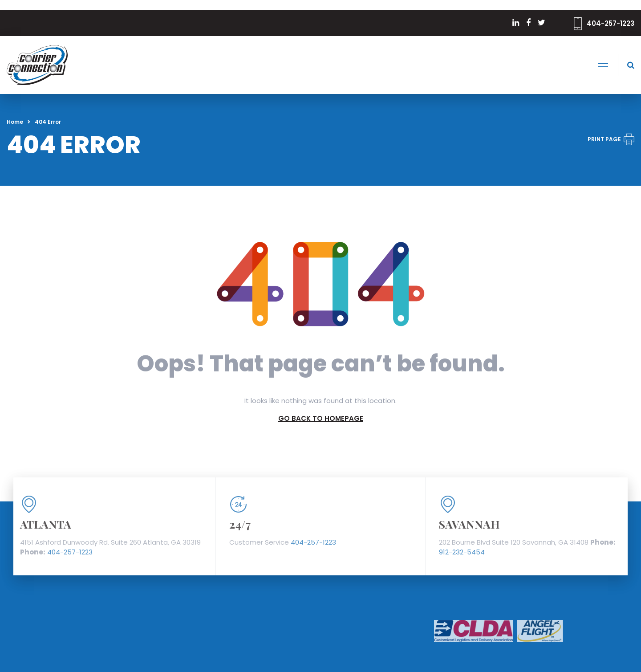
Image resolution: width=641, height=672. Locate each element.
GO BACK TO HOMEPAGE (321, 418)
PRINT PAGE (611, 139)
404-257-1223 (611, 23)
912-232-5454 (462, 552)
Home (15, 122)
